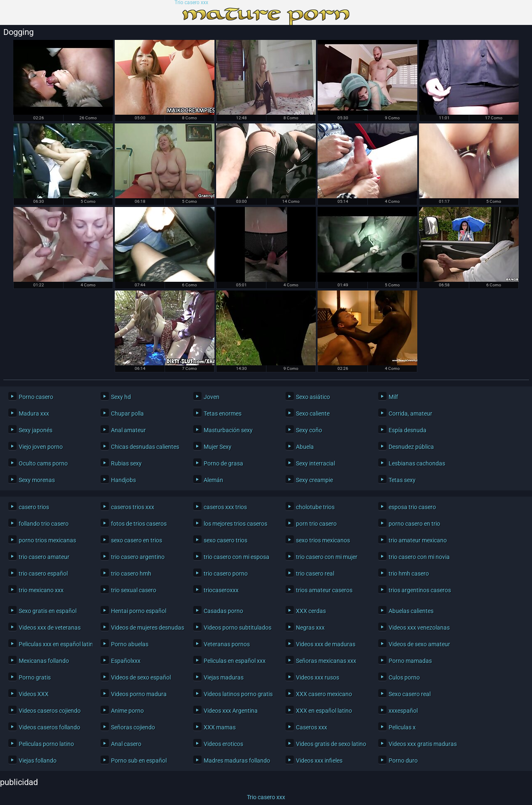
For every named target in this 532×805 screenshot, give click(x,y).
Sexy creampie (314, 480)
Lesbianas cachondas (417, 463)
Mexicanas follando (44, 661)
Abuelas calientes (411, 611)
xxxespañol (403, 711)
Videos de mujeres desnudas (146, 628)
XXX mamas (220, 727)
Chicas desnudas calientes (145, 447)
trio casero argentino (138, 557)
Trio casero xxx (191, 3)
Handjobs (123, 480)
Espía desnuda (408, 430)
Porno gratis (35, 677)
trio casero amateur (44, 557)
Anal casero (126, 744)
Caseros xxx (312, 727)
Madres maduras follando (237, 761)
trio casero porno (226, 574)
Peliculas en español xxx (235, 661)
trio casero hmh (131, 574)
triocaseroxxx (221, 590)
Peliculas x (402, 727)
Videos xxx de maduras (326, 644)
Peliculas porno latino (46, 744)
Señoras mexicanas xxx (326, 661)
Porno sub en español (139, 761)
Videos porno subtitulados (238, 628)
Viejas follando (38, 761)
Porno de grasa (223, 463)
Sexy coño (309, 430)
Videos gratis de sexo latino (331, 744)
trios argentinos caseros (420, 590)
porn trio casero (316, 524)
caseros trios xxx (133, 507)
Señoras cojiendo (133, 727)
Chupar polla (127, 414)
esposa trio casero (412, 507)
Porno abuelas (130, 644)
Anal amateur (128, 430)
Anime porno (127, 711)
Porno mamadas (410, 661)
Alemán (213, 480)
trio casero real (315, 574)
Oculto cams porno (43, 463)
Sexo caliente (313, 414)
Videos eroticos (223, 744)
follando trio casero (44, 524)
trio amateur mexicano (418, 540)
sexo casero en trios (137, 540)
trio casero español (43, 574)
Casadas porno (223, 611)
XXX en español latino (324, 711)
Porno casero (36, 397)
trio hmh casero (409, 574)
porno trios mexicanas (47, 540)
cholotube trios (315, 507)
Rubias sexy (126, 463)
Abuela (305, 447)
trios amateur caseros (324, 590)
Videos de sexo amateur (419, 644)
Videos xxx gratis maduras (423, 744)
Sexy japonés (36, 430)
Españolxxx (126, 661)
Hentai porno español (139, 611)
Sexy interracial (315, 463)
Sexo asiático (313, 397)
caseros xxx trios (225, 507)
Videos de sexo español (141, 677)
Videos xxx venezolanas (419, 628)
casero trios (34, 507)
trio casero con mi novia (419, 557)
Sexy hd (121, 397)
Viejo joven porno (41, 447)
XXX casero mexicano (324, 694)
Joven (212, 397)
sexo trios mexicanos (323, 540)
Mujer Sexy (218, 447)
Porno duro (403, 761)
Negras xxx (310, 628)
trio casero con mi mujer (327, 557)
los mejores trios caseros (235, 524)
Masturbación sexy (228, 430)
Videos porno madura (139, 694)
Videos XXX (34, 694)
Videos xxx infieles (319, 761)
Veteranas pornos (227, 644)
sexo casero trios (225, 540)
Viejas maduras (224, 677)
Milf (393, 397)
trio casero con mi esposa (236, 557)
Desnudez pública (411, 447)
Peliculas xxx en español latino (53, 644)
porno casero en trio (414, 524)
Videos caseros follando (49, 727)
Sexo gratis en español (48, 611)
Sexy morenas (37, 480)
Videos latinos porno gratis (238, 694)
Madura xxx (34, 414)
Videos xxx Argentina (231, 711)
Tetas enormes (223, 414)
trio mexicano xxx (41, 590)
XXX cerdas (311, 611)
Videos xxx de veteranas (50, 628)
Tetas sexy (402, 480)
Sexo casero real (410, 694)
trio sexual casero (134, 590)
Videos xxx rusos (318, 677)
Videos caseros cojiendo (50, 711)
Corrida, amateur (410, 414)
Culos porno (404, 677)
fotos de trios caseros (139, 524)
